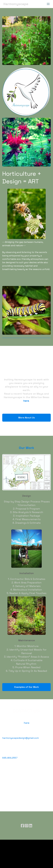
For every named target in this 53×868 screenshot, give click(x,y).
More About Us (27, 418)
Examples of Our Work (27, 687)
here (26, 401)
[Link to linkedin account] (30, 826)
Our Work (26, 448)
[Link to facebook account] (23, 826)
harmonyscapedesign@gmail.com (21, 738)
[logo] (16, 4)
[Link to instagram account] (26, 826)
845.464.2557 (10, 758)
